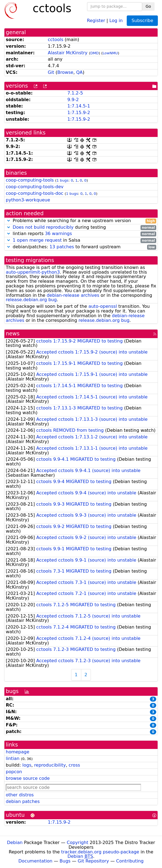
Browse (65, 72)
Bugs (65, 861)
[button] (9, 221)
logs (27, 765)
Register (96, 20)
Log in (116, 20)
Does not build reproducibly (43, 227)
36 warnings (58, 234)
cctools (56, 40)
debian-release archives (73, 295)
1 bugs (62, 180)
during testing (81, 227)
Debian (15, 843)
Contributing (130, 861)
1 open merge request (37, 240)
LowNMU (110, 53)
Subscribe (142, 21)
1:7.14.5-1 (79, 106)
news (13, 334)
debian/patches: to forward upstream (81, 247)
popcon (14, 772)
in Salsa (81, 240)
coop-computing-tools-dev (35, 187)
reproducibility (50, 765)
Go (148, 6)
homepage (17, 752)
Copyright (77, 843)
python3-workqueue (28, 200)
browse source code (28, 778)
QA (79, 72)
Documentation (35, 861)
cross (74, 765)
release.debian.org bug (31, 300)
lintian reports (81, 234)
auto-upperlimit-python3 (33, 272)
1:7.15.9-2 (79, 113)
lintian (13, 758)
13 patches (62, 247)
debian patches (23, 801)
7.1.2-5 (75, 93)
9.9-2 (73, 100)
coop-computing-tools (30, 180)
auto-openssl (103, 306)
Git (51, 72)
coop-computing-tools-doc (35, 193)
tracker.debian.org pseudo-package (100, 852)
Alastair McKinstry (68, 53)
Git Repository (93, 861)
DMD (95, 53)
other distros (20, 795)
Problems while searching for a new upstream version (81, 221)
